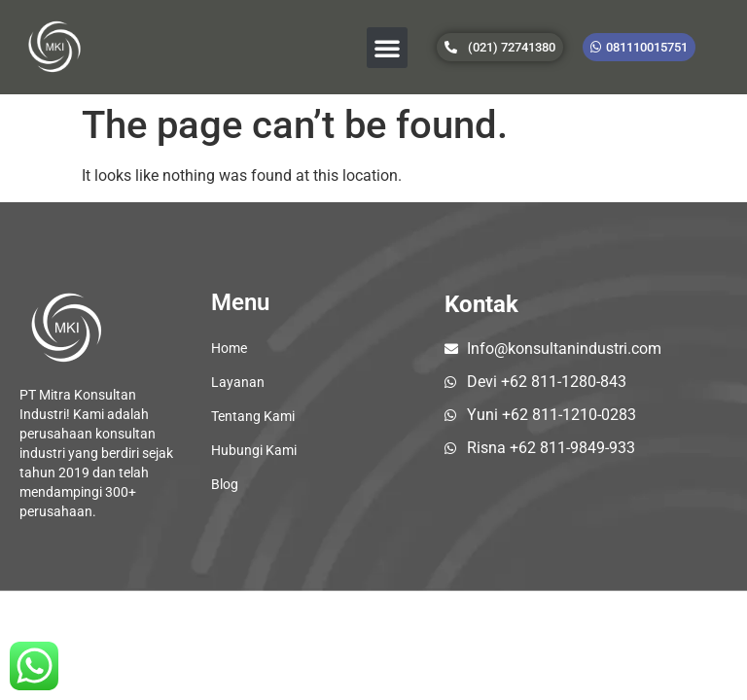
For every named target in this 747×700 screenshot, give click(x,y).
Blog (225, 484)
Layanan (238, 382)
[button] (387, 48)
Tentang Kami (253, 416)
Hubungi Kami (254, 450)
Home (229, 348)
